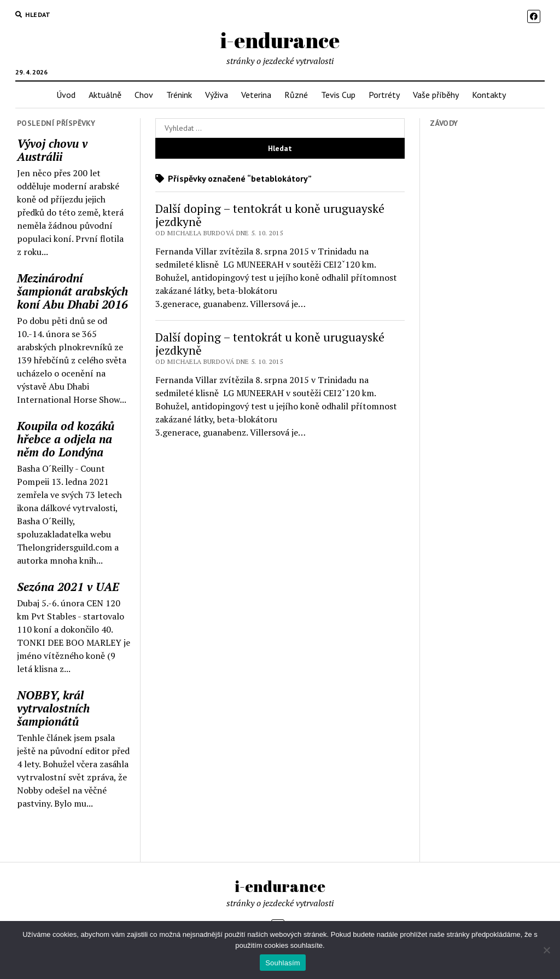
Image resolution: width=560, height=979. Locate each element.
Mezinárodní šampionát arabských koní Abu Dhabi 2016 (72, 291)
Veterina (256, 95)
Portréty (384, 95)
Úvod (66, 95)
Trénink (179, 95)
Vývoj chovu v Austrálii (52, 150)
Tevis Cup (338, 95)
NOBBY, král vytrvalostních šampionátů (53, 708)
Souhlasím (283, 963)
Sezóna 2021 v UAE (68, 587)
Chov (144, 95)
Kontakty (489, 95)
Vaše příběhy (436, 95)
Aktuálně (105, 95)
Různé (296, 95)
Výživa (217, 95)
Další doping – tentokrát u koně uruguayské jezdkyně (270, 215)
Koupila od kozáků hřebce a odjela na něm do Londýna (66, 439)
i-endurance (280, 40)
